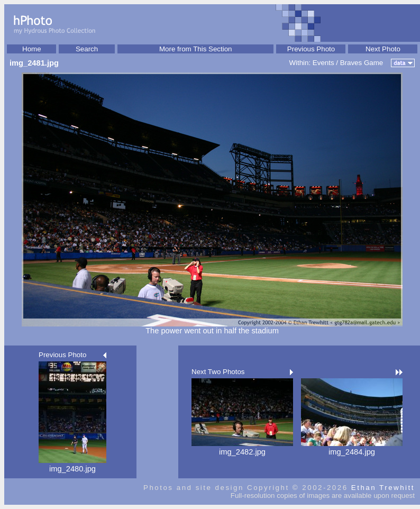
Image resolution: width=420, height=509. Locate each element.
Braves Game (362, 63)
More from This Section (196, 49)
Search (87, 49)
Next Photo (383, 49)
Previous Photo (311, 49)
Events (323, 63)
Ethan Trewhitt (383, 488)
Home (32, 49)
